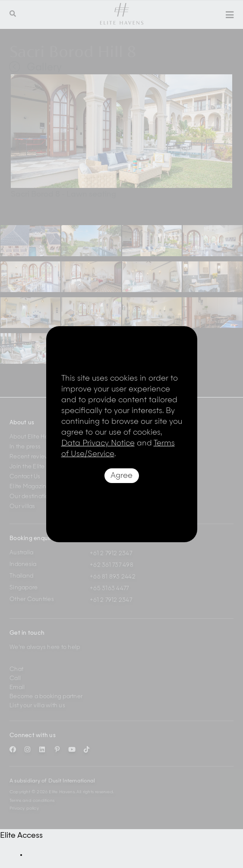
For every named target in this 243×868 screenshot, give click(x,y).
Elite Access (21, 836)
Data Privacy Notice (98, 443)
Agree (121, 476)
